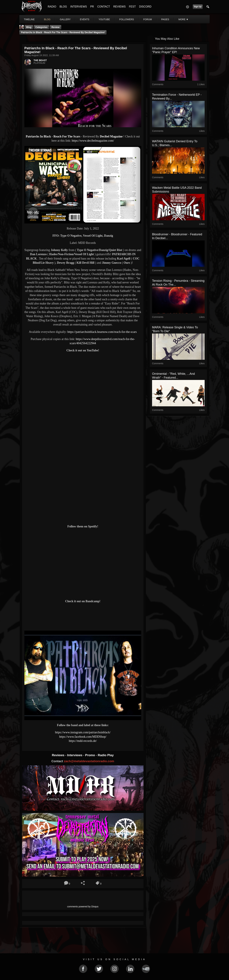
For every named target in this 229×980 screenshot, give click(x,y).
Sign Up (198, 7)
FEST (132, 7)
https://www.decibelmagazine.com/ (93, 141)
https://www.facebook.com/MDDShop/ (83, 737)
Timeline (29, 19)
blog (47, 19)
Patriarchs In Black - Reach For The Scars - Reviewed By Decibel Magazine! (63, 32)
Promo (90, 755)
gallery (65, 19)
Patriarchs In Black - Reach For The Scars (53, 136)
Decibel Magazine (111, 136)
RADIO (52, 7)
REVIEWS (120, 7)
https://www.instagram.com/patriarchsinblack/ (83, 732)
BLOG (63, 7)
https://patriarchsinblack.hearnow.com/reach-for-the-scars (102, 332)
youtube (104, 19)
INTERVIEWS (79, 7)
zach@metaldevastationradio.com (89, 761)
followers (127, 19)
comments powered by (83, 907)
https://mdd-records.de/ (83, 741)
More (183, 19)
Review (55, 27)
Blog (29, 27)
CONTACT (104, 7)
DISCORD (145, 7)
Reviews (59, 755)
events (85, 19)
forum (147, 19)
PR (92, 7)
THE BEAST (40, 60)
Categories (41, 27)
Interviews (75, 755)
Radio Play (106, 755)
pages (165, 19)
